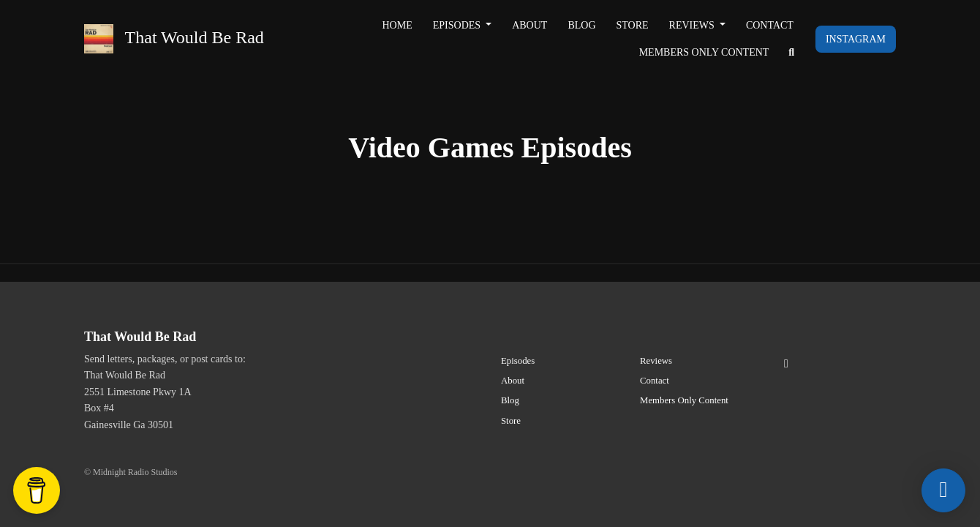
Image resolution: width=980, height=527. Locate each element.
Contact (770, 25)
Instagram (856, 39)
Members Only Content (704, 52)
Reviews (693, 25)
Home (397, 25)
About (529, 25)
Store (633, 25)
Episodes (458, 25)
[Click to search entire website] (791, 52)
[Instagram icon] (786, 364)
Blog (581, 25)
